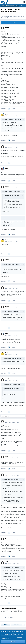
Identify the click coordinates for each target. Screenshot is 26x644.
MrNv (6, 456)
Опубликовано (11, 29)
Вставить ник (4, 109)
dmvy (6, 146)
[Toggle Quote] (3, 119)
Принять (13, 642)
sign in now (8, 612)
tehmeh (7, 186)
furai (6, 287)
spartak (6, 15)
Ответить (13, 22)
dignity (7, 168)
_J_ (6, 421)
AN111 (6, 474)
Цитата (13, 109)
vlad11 (6, 114)
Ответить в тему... (8, 617)
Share (6, 625)
